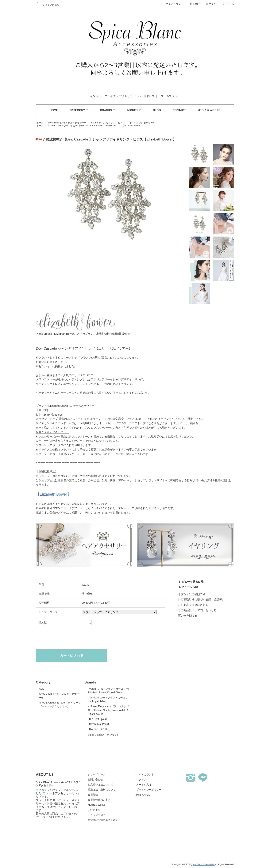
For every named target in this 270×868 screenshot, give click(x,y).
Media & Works (96, 805)
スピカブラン (44, 824)
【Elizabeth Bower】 (132, 126)
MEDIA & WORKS (209, 110)
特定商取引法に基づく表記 (103, 820)
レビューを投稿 (188, 587)
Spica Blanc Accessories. (203, 865)
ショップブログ (97, 815)
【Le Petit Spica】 (98, 719)
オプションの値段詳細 (192, 594)
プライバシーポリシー (149, 790)
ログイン (211, 4)
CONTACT (179, 110)
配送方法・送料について (102, 790)
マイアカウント (174, 4)
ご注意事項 (94, 810)
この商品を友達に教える (193, 605)
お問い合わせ (95, 780)
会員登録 (195, 4)
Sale (42, 689)
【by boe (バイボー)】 (100, 729)
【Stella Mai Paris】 (99, 724)
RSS (139, 795)
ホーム (40, 123)
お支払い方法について (100, 785)
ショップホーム (97, 774)
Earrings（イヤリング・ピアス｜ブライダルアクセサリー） (124, 123)
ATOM (147, 795)
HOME (54, 110)
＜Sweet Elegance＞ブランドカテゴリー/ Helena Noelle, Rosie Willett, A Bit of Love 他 (108, 710)
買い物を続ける (188, 616)
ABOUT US (134, 110)
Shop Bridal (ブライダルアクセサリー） (68, 123)
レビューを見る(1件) (192, 582)
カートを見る (144, 785)
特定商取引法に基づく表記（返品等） (201, 600)
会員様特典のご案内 (99, 800)
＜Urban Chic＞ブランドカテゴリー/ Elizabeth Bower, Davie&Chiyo (82, 126)
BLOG (157, 110)
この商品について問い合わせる (197, 610)
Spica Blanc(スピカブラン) (109, 743)
